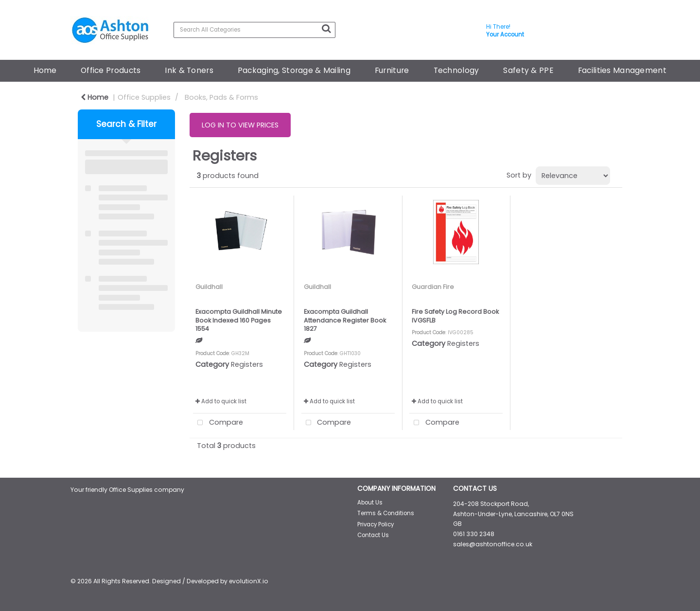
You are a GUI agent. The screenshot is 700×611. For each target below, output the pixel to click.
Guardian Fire (433, 287)
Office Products (111, 70)
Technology (456, 70)
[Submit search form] (326, 29)
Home (45, 70)
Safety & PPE (528, 70)
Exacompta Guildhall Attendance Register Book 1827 (345, 320)
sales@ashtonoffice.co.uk (493, 544)
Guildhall (209, 287)
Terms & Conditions (386, 513)
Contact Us (373, 535)
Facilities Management (622, 70)
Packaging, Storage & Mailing (294, 70)
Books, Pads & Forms (221, 97)
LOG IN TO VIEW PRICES (240, 125)
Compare (218, 423)
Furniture (392, 70)
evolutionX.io (249, 581)
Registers (247, 364)
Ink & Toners (189, 70)
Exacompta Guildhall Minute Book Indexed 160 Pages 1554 (239, 320)
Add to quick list (221, 401)
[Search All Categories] (254, 30)
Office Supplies (144, 97)
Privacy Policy (376, 524)
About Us (370, 503)
